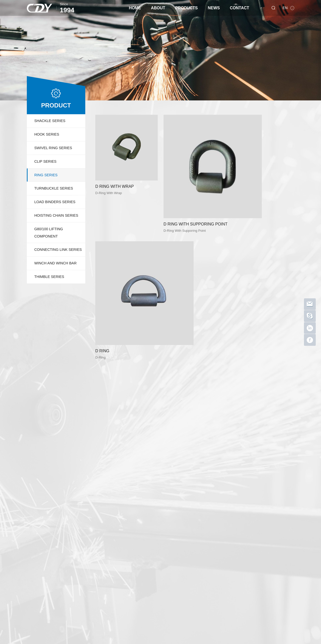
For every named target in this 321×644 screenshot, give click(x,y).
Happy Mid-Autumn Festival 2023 (213, 547)
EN (286, 8)
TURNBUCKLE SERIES (54, 188)
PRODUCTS (187, 8)
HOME (135, 8)
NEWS (214, 8)
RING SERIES (46, 175)
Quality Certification (62, 547)
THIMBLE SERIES (49, 277)
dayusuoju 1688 (111, 622)
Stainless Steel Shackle (213, 552)
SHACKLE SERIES (50, 121)
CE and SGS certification (213, 575)
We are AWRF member (213, 541)
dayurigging (86, 622)
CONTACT (240, 8)
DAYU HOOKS (207, 569)
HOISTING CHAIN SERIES (56, 215)
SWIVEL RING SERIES (53, 148)
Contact (238, 533)
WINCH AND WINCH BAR (56, 263)
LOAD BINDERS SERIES (55, 202)
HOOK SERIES (47, 134)
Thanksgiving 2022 (210, 563)
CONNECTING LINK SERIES (58, 250)
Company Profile (60, 541)
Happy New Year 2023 (213, 558)
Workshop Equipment (63, 552)
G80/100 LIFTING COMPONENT (49, 233)
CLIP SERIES (46, 161)
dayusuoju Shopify (60, 622)
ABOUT (158, 8)
